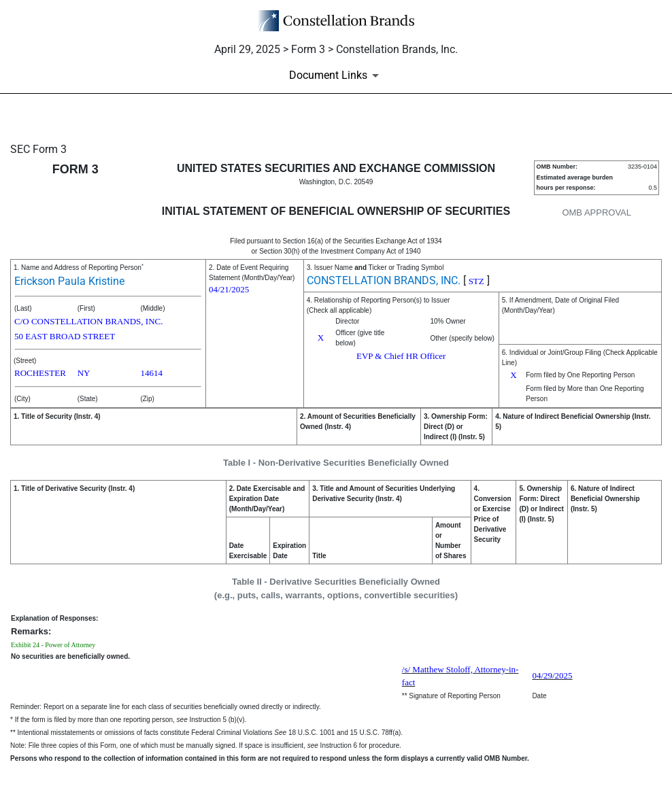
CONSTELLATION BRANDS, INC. (384, 280)
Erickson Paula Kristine (69, 281)
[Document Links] (336, 75)
